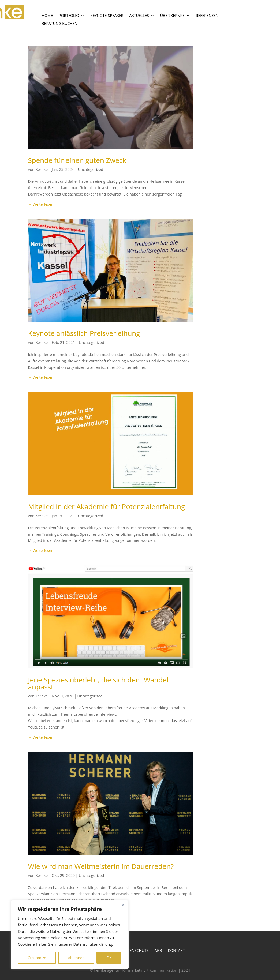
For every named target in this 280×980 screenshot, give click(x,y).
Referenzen (207, 16)
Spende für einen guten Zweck (77, 160)
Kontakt (176, 951)
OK (109, 958)
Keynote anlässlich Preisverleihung (84, 333)
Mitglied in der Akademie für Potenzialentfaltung (107, 506)
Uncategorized (91, 169)
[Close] (123, 905)
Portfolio (69, 16)
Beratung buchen (60, 24)
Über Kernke (172, 16)
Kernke (42, 169)
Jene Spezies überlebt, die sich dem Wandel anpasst (98, 683)
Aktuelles (139, 16)
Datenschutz (136, 951)
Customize (37, 958)
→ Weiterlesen (41, 204)
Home (47, 16)
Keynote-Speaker (107, 16)
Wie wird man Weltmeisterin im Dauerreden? (101, 866)
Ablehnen (76, 958)
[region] (70, 935)
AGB (158, 951)
